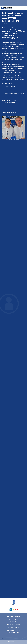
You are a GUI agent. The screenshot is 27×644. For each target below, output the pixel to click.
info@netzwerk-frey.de (13, 630)
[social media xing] (14, 610)
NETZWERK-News (9, 84)
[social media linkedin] (11, 610)
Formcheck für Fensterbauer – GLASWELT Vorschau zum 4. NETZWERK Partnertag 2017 (11, 100)
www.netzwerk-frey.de (13, 632)
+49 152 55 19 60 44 (15, 628)
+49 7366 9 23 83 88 (15, 624)
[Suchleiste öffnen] (21, 8)
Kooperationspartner (10, 86)
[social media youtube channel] (16, 610)
